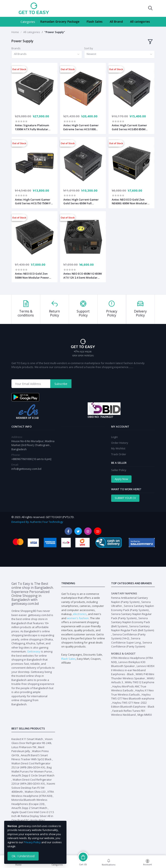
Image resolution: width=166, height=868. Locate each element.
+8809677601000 (22, 459)
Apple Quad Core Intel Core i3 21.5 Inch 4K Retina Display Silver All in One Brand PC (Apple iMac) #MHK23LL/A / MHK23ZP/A (33, 818)
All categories (140, 22)
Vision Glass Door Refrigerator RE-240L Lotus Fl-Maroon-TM (32, 743)
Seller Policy (119, 470)
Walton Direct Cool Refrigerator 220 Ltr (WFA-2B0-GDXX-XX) (32, 782)
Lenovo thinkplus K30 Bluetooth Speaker (128, 664)
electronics (80, 614)
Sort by (89, 48)
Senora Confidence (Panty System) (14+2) (128, 636)
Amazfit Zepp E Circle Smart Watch (33, 775)
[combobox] (47, 54)
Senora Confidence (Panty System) (132, 645)
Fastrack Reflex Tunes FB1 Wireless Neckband (128, 713)
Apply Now (121, 479)
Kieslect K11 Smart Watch (27, 739)
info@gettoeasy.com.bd (26, 469)
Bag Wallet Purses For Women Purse (32, 769)
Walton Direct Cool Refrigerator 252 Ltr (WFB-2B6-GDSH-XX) (31, 765)
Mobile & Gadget (123, 653)
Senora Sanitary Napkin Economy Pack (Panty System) (133, 608)
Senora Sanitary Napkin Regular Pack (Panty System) (131, 616)
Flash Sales (95, 22)
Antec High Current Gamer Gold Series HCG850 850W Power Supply (129, 127)
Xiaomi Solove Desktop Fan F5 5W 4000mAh (33, 788)
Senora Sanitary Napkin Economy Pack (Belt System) (131, 622)
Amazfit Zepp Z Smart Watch (29, 808)
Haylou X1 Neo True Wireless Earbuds (132, 692)
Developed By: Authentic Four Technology (37, 522)
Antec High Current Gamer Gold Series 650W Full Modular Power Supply (81, 201)
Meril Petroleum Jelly (28, 749)
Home (15, 32)
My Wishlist (118, 448)
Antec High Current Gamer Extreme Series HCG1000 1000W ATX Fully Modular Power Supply (81, 127)
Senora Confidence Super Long (126, 640)
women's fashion (78, 618)
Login (114, 437)
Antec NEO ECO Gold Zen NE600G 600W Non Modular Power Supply (130, 201)
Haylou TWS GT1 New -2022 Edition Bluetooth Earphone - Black (133, 705)
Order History (120, 443)
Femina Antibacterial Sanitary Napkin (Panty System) (130, 600)
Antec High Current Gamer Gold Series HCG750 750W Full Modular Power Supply (34, 201)
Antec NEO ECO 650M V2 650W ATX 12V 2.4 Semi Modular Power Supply (83, 275)
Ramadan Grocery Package (60, 22)
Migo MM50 (145, 715)
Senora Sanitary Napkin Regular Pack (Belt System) (133, 628)
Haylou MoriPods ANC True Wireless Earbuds (129, 688)
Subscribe (61, 384)
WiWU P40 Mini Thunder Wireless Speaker (133, 676)
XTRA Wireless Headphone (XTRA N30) (33, 794)
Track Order (119, 454)
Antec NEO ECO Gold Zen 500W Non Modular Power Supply (32, 275)
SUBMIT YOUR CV (125, 498)
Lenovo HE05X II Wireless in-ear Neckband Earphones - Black (133, 670)
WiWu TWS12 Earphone (140, 682)
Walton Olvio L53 (35, 792)
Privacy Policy (32, 842)
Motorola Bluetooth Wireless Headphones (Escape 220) (29, 802)
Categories (28, 22)
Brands (16, 48)
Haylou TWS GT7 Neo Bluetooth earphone (133, 697)
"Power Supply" (55, 32)
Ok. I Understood (23, 856)
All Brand (116, 22)
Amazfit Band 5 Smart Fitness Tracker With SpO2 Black (31, 757)
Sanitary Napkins (124, 593)
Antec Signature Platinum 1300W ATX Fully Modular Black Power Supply (32, 127)
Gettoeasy (34, 651)
